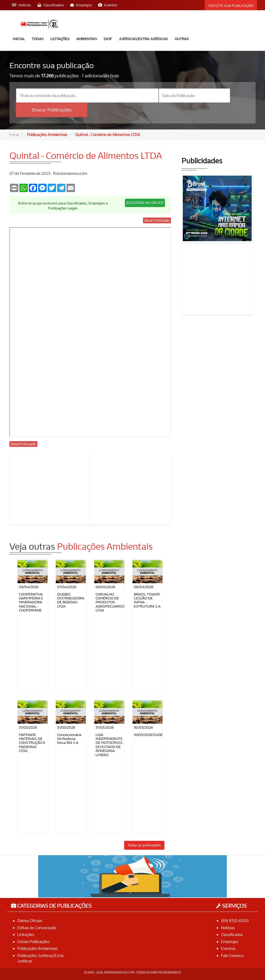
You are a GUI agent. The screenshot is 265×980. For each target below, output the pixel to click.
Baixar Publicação (157, 220)
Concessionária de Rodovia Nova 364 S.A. (69, 739)
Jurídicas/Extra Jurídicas (143, 39)
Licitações (60, 39)
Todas (38, 39)
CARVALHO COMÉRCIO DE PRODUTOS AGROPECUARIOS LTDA (110, 602)
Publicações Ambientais (47, 135)
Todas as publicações (144, 845)
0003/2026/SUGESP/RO (153, 735)
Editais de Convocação (37, 928)
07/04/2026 (67, 587)
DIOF (108, 39)
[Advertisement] (50, 489)
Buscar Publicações (52, 110)
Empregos (230, 942)
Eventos (228, 949)
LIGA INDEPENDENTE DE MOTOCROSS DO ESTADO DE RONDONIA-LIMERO (109, 745)
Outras (182, 39)
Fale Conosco (232, 956)
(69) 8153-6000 (235, 921)
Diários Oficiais (30, 921)
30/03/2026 (143, 727)
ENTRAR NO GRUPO (145, 203)
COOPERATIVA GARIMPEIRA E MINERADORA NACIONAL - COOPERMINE (31, 602)
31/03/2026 (28, 727)
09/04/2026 (29, 587)
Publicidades (202, 161)
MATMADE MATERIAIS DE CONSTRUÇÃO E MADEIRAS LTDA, (32, 743)
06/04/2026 (105, 587)
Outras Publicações (33, 942)
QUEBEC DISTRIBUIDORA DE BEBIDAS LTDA (71, 600)
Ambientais (87, 39)
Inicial (19, 39)
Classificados (232, 935)
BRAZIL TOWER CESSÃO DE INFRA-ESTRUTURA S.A (147, 600)
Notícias (228, 928)
